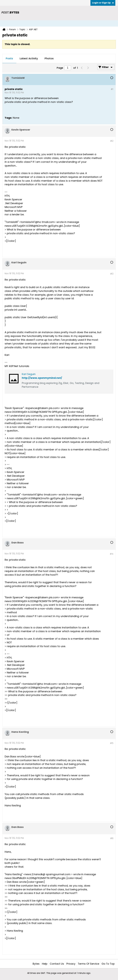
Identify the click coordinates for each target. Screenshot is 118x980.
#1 (112, 89)
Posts (9, 58)
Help (45, 964)
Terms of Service (88, 964)
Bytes (36, 964)
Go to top (108, 964)
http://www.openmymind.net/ (42, 378)
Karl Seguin (29, 374)
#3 (112, 274)
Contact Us (57, 964)
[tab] (9, 59)
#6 (112, 838)
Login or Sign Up (103, 3)
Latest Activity (29, 58)
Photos (49, 58)
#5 (112, 743)
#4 (112, 554)
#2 (112, 141)
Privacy (71, 964)
